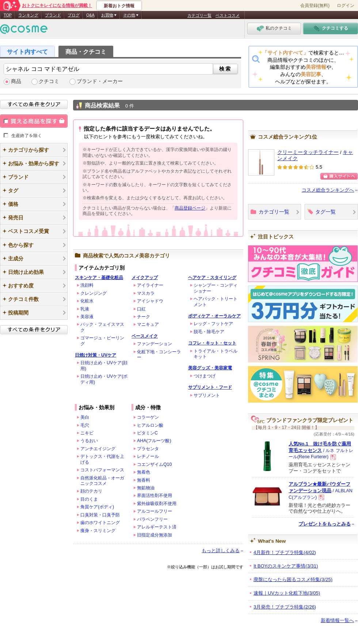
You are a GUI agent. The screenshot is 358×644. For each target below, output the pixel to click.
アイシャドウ (150, 301)
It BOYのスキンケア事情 (286, 566)
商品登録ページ (190, 208)
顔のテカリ (91, 491)
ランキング (28, 15)
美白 (85, 417)
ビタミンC (147, 433)
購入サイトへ (339, 176)
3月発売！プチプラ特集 (285, 607)
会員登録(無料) (315, 5)
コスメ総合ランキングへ (328, 190)
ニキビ (87, 433)
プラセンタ (148, 449)
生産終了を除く (27, 135)
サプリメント (207, 395)
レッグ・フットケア (213, 324)
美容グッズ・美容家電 (210, 368)
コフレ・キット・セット (212, 343)
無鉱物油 (146, 488)
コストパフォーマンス (102, 470)
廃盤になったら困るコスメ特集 (293, 579)
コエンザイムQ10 (154, 464)
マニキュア (148, 324)
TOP (8, 15)
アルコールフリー (155, 511)
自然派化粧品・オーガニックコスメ (102, 481)
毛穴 (85, 425)
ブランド (53, 15)
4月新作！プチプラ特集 (285, 552)
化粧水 (87, 301)
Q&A (90, 15)
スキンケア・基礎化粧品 (99, 278)
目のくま (89, 499)
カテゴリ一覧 (199, 15)
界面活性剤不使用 (155, 496)
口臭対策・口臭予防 (100, 515)
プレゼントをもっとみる (325, 524)
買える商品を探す (34, 121)
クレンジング (94, 293)
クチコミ (49, 81)
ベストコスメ (228, 15)
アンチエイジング (98, 449)
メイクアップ (145, 278)
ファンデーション (155, 344)
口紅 (141, 309)
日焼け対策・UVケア (96, 355)
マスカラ (146, 293)
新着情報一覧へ (337, 620)
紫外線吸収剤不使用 (157, 504)
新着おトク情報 (119, 6)
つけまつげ (205, 376)
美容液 (87, 317)
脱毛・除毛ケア (209, 332)
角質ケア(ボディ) (97, 507)
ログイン (346, 5)
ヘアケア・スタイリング (212, 278)
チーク (144, 317)
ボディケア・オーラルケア (214, 316)
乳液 (85, 309)
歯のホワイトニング (100, 523)
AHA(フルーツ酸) (154, 441)
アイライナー (150, 285)
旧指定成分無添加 (155, 535)
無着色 (144, 472)
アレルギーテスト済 (157, 527)
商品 (16, 81)
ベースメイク (145, 336)
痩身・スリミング (98, 531)
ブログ (74, 15)
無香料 (144, 480)
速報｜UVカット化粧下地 (287, 593)
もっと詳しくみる (221, 551)
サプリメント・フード (210, 387)
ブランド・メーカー (100, 81)
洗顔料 (87, 285)
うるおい (89, 441)
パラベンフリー (152, 519)
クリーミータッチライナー (308, 152)
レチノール (148, 456)
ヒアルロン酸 (150, 425)
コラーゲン (148, 417)
